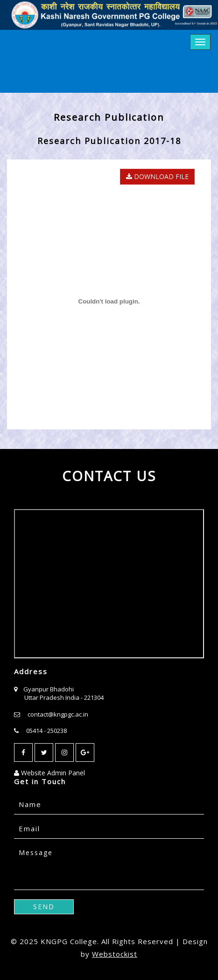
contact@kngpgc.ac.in (58, 714)
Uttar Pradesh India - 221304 (64, 697)
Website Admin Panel (49, 773)
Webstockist (115, 954)
